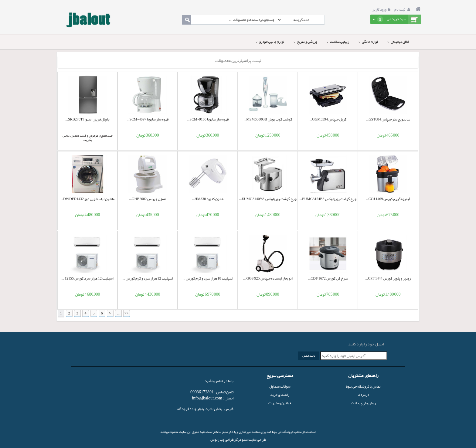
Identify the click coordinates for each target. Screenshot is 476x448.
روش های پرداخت (363, 403)
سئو (244, 440)
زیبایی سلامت (338, 42)
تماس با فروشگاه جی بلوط (363, 386)
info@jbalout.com (207, 398)
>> (127, 313)
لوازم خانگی (368, 42)
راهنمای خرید (280, 395)
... (118, 313)
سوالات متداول (280, 386)
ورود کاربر (382, 9)
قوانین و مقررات (280, 403)
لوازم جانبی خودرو (270, 42)
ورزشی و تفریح (305, 42)
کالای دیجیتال (398, 42)
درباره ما (363, 395)
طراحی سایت (257, 440)
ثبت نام (403, 9)
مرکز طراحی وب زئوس (226, 440)
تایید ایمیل (309, 356)
